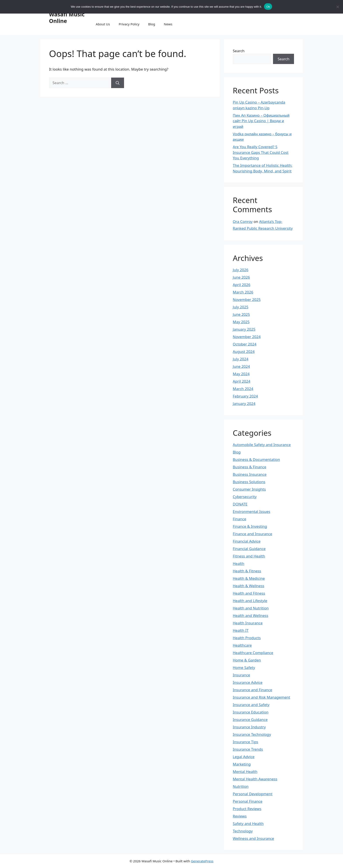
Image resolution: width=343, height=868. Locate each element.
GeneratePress (202, 861)
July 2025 (241, 307)
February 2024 (245, 396)
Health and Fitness (249, 593)
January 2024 (244, 404)
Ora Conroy (243, 221)
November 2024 (247, 337)
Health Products (247, 638)
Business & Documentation (256, 459)
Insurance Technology (252, 734)
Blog (152, 24)
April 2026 (241, 285)
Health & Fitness (247, 571)
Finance (240, 519)
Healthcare (242, 645)
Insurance (241, 675)
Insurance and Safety (251, 705)
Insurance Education (251, 712)
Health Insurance (248, 623)
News (168, 24)
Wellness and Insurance (253, 838)
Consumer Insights (249, 489)
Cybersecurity (245, 497)
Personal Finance (248, 801)
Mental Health (245, 772)
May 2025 (241, 322)
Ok (268, 7)
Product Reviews (247, 809)
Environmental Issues (251, 511)
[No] (338, 7)
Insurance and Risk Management (262, 697)
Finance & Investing (250, 526)
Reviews (240, 816)
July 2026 (241, 270)
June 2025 (241, 314)
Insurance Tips (245, 742)
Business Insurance (250, 474)
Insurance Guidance (250, 720)
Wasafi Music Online (67, 17)
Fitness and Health (249, 556)
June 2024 (241, 366)
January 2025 (244, 329)
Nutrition (241, 786)
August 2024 (244, 352)
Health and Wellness (250, 615)
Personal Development (253, 794)
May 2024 (241, 374)
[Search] (118, 83)
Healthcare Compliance (253, 653)
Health (239, 563)
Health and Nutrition (251, 608)
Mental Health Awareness (255, 779)
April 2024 (241, 381)
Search (239, 51)
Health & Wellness (248, 586)
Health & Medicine (249, 578)
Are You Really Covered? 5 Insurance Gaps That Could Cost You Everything (261, 152)
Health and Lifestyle (250, 601)
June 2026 (241, 277)
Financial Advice (247, 541)
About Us (103, 24)
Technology (243, 831)
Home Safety (244, 667)
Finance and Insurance (252, 534)
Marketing (242, 764)
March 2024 (243, 389)
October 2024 (245, 344)
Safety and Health (248, 824)
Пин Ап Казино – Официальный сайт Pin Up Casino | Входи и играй (261, 121)
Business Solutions (249, 482)
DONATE (240, 504)
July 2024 (241, 359)
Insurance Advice (248, 682)
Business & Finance (249, 467)
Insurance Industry (249, 727)
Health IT (241, 630)
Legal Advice (244, 757)
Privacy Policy (129, 24)
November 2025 (247, 299)
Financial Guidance (249, 549)
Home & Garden (247, 660)
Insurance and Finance (252, 690)
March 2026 (243, 292)
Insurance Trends (248, 749)
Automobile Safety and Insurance (262, 445)
